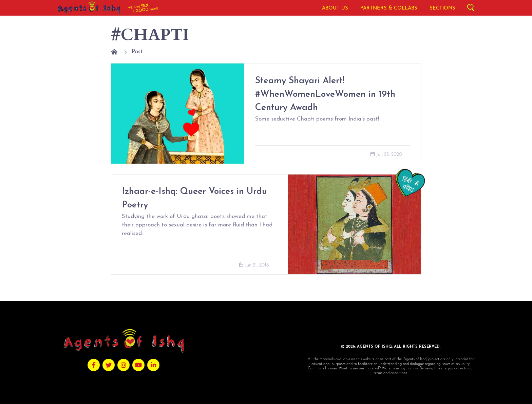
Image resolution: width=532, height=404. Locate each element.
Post (137, 52)
